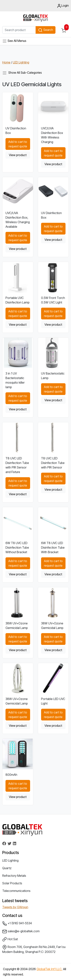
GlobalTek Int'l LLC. (49, 969)
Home (6, 62)
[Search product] (19, 30)
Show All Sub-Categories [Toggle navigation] (22, 73)
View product (18, 155)
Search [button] (46, 30)
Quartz (7, 868)
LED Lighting (21, 62)
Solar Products (12, 883)
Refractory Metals (14, 876)
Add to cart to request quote (18, 144)
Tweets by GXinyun (15, 907)
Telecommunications (16, 891)
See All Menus (14, 41)
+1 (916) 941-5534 (17, 924)
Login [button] (63, 6)
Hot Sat (10, 939)
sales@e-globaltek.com (21, 932)
